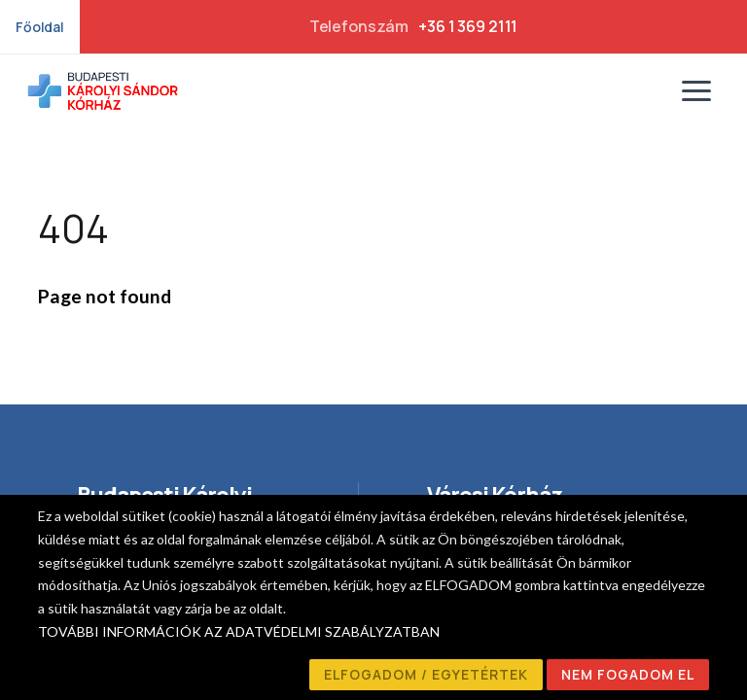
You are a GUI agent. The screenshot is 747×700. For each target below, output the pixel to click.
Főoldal (40, 27)
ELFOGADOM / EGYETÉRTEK (426, 674)
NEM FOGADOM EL (628, 674)
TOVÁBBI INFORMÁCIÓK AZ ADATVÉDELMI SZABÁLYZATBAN (239, 631)
